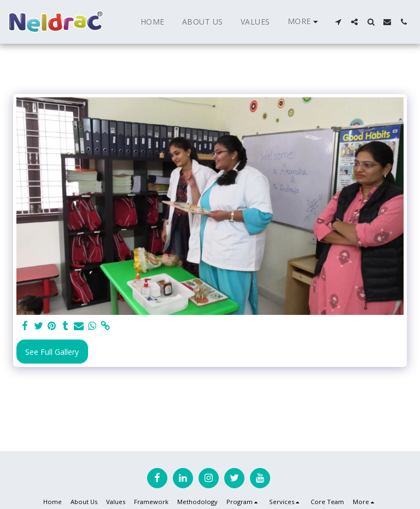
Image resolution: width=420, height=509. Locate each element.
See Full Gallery (52, 352)
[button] (338, 22)
